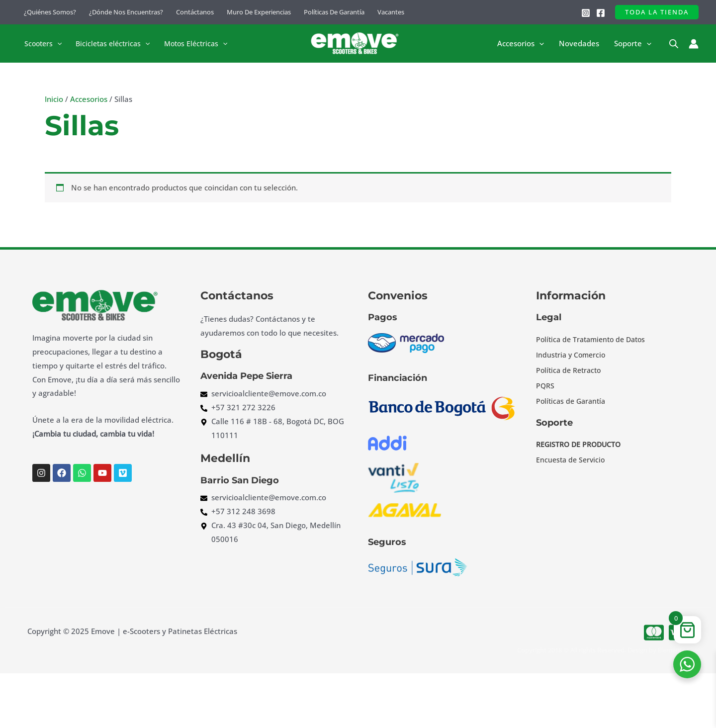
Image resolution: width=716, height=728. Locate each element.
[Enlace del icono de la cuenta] (694, 44)
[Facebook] (601, 13)
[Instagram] (586, 13)
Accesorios (521, 44)
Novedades (579, 44)
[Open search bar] (674, 44)
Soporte (633, 44)
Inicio (54, 99)
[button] (657, 12)
